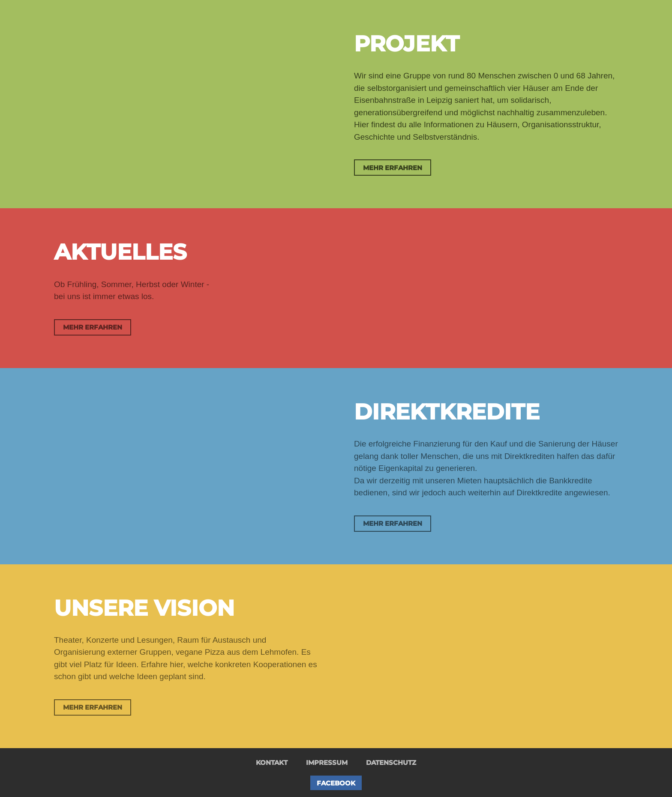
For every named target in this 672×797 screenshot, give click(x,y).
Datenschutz (391, 763)
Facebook (336, 783)
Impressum (327, 763)
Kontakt (272, 763)
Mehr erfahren (393, 168)
